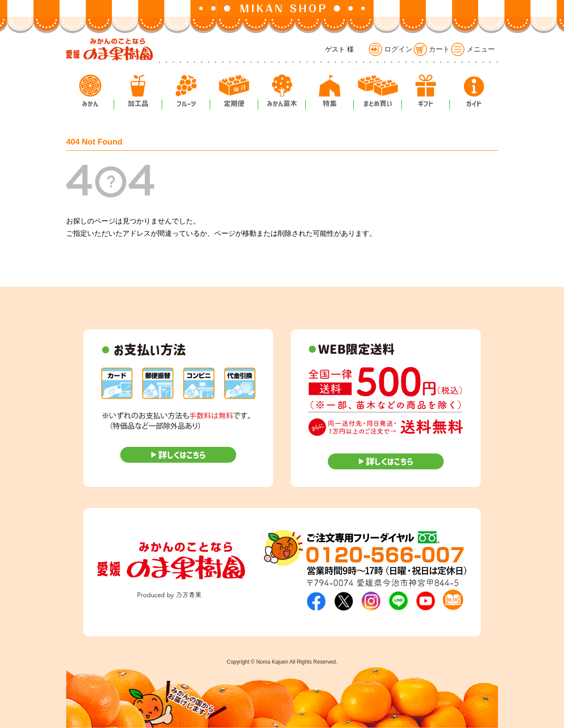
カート (432, 49)
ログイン (390, 49)
